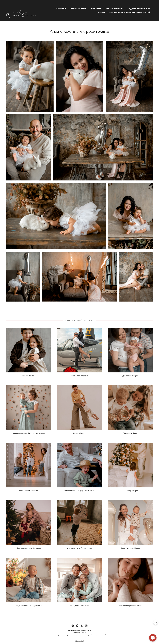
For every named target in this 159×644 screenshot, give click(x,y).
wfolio (82, 643)
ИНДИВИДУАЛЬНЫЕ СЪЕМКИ (139, 9)
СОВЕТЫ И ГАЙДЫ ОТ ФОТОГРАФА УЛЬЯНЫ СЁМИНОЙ (130, 12)
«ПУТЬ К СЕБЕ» (96, 9)
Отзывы (101, 12)
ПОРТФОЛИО (61, 9)
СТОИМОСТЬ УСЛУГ (78, 9)
